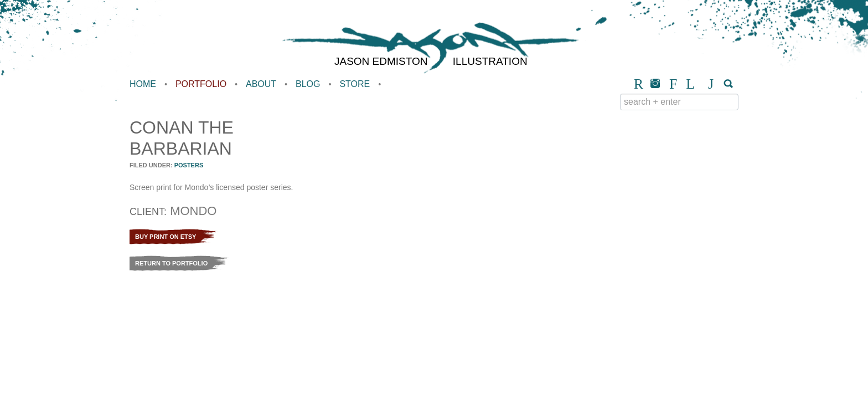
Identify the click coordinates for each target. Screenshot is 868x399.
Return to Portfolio (171, 263)
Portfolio (201, 84)
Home (143, 84)
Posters (189, 165)
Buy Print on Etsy (166, 237)
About (261, 84)
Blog (308, 84)
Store (355, 84)
